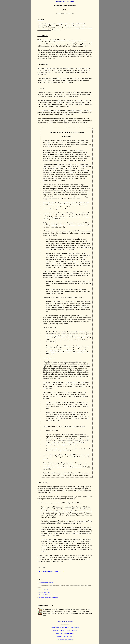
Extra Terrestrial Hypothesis (46, 583)
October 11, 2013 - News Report (47, 595)
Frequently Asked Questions (72, 627)
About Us (66, 637)
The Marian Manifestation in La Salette (49, 597)
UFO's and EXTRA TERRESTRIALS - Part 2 (51, 571)
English (63, 630)
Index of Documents (69, 633)
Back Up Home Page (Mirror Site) (65, 640)
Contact (71, 637)
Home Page (56, 630)
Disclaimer (59, 637)
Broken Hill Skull (43, 590)
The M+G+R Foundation (65, 621)
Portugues (74, 630)
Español (68, 630)
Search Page (59, 633)
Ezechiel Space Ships (44, 592)
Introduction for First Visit (57, 627)
